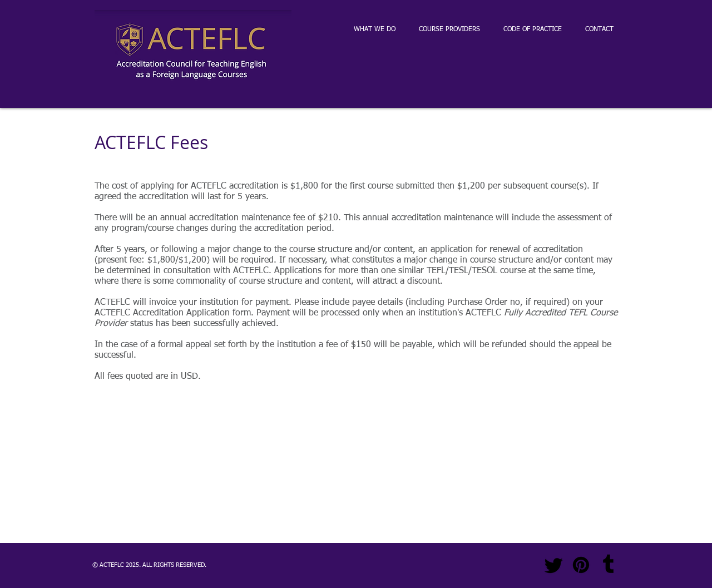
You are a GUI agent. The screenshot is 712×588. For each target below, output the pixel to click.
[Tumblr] (608, 565)
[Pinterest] (581, 565)
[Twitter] (554, 565)
